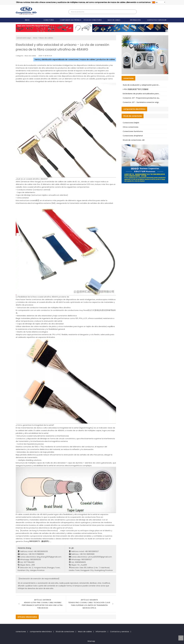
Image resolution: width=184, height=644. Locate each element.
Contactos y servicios (157, 20)
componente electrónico (71, 20)
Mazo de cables (114, 20)
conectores (49, 20)
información (135, 20)
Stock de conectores (93, 20)
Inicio (27, 20)
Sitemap (91, 641)
